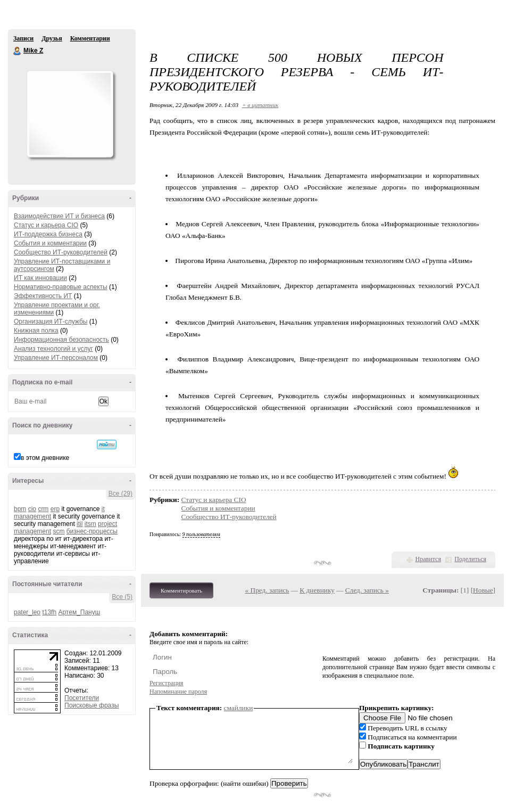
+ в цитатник (260, 105)
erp (55, 509)
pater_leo (27, 612)
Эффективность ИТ (43, 296)
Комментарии (90, 38)
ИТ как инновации (40, 278)
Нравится (428, 559)
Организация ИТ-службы (51, 322)
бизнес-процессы (92, 531)
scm (59, 531)
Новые (483, 590)
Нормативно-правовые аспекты (61, 287)
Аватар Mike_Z (70, 114)
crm (43, 509)
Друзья (52, 38)
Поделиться (470, 559)
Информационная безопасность (61, 340)
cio (32, 509)
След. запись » (367, 590)
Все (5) (122, 597)
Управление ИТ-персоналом (56, 358)
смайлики (239, 708)
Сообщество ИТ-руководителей (61, 252)
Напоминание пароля (178, 692)
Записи (23, 38)
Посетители (82, 698)
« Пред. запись (267, 590)
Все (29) (120, 494)
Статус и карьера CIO (46, 225)
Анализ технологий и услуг (53, 349)
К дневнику (317, 590)
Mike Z (18, 51)
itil (80, 524)
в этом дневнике (45, 458)
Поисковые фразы (92, 705)
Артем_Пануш (79, 612)
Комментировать (181, 590)
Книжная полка (36, 331)
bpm (20, 509)
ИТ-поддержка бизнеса (48, 234)
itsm (90, 524)
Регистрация (167, 683)
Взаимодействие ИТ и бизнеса (59, 216)
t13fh (49, 612)
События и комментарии (50, 243)
